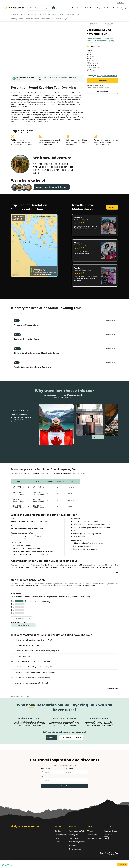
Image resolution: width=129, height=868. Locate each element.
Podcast (58, 838)
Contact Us (108, 835)
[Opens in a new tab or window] (101, 854)
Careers (58, 842)
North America (21, 14)
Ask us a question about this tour (52, 187)
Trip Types (73, 845)
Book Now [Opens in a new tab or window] (122, 864)
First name (45, 768)
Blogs (99, 8)
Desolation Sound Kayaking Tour (69, 14)
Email (43, 777)
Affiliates (90, 831)
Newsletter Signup (111, 831)
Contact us (120, 3)
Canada (31, 14)
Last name (69, 768)
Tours (13, 14)
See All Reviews (23, 625)
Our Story (58, 831)
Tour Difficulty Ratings (77, 842)
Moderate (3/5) (91, 71)
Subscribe (65, 786)
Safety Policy (73, 838)
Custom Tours (89, 8)
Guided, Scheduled (92, 64)
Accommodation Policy (77, 831)
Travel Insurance (75, 849)
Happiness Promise (110, 24)
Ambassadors (92, 835)
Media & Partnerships (95, 838)
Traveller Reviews (61, 835)
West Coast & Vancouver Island (46, 14)
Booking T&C (74, 835)
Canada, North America (93, 24)
